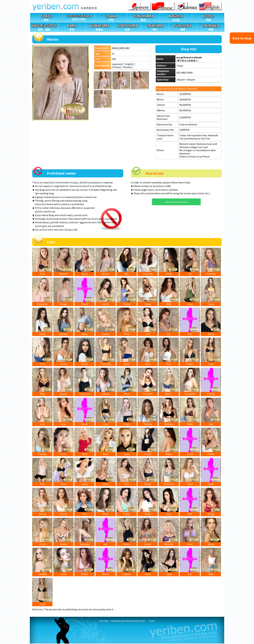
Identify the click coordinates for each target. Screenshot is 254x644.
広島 (127, 27)
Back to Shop (242, 38)
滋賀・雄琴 (44, 27)
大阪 (111, 17)
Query (152, 621)
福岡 (183, 27)
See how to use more (176, 202)
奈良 (72, 27)
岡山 (155, 27)
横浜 (143, 17)
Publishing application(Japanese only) (128, 621)
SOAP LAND (79, 17)
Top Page (104, 621)
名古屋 (176, 17)
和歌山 (99, 27)
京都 (208, 17)
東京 (46, 17)
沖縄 (210, 27)
